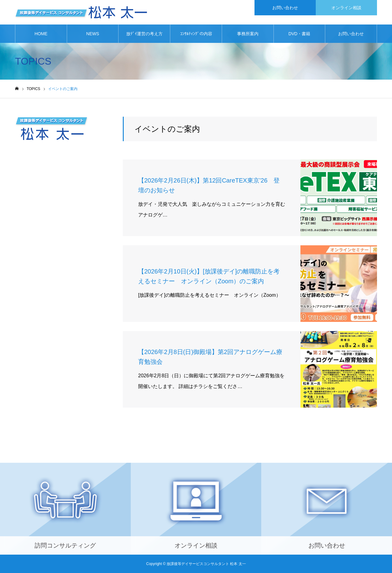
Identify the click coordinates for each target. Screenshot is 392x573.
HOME (41, 34)
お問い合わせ (351, 34)
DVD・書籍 (300, 34)
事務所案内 (248, 34)
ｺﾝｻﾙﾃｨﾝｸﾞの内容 (196, 34)
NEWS (93, 34)
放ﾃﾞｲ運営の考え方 (144, 34)
